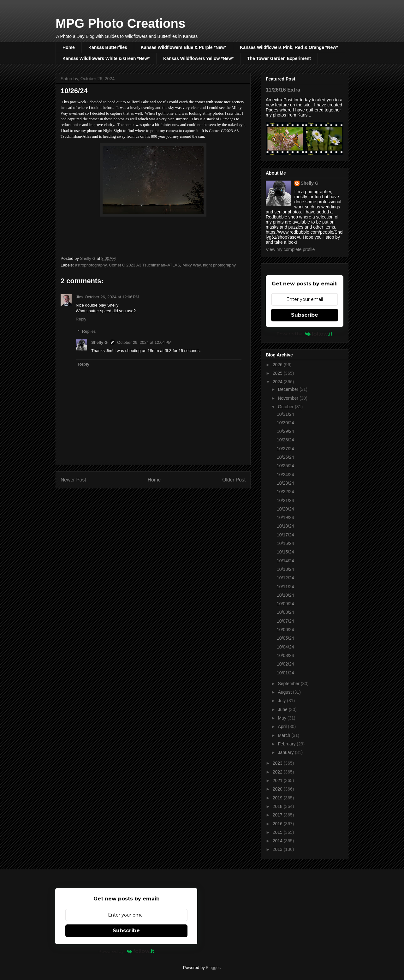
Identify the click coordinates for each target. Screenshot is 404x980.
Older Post (234, 480)
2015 (278, 832)
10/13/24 (285, 569)
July (282, 701)
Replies (89, 331)
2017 (278, 815)
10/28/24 (285, 440)
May (282, 718)
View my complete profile (290, 249)
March (285, 735)
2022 (278, 772)
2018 (278, 806)
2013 (278, 849)
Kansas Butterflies (108, 47)
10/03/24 (285, 655)
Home (69, 47)
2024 (278, 382)
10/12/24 (285, 578)
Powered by (305, 334)
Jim (79, 297)
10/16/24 (285, 543)
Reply (81, 319)
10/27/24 (285, 449)
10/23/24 (285, 483)
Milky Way (192, 265)
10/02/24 (285, 664)
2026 (278, 365)
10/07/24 (285, 621)
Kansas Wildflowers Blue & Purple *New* (184, 47)
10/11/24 (285, 587)
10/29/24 (285, 431)
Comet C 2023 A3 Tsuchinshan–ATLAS (145, 265)
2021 (278, 780)
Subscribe (305, 315)
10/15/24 (285, 552)
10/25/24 (285, 466)
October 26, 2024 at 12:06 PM (112, 297)
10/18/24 (285, 526)
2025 (278, 373)
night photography (219, 265)
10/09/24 (285, 604)
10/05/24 (285, 638)
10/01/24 (285, 673)
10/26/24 (285, 457)
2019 (278, 798)
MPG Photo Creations (120, 23)
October (286, 407)
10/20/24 (285, 509)
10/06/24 (285, 630)
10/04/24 (285, 647)
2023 (278, 763)
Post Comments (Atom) (166, 500)
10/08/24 (285, 612)
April (283, 726)
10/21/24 (285, 500)
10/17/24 (285, 535)
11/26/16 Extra (283, 90)
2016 (278, 824)
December (288, 389)
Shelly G (99, 342)
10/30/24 (285, 423)
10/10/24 (285, 595)
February (287, 744)
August (285, 692)
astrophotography (91, 265)
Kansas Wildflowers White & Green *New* (106, 58)
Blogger (213, 968)
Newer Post (73, 480)
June (283, 709)
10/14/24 (285, 561)
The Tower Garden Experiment (279, 58)
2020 (278, 789)
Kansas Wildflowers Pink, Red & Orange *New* (289, 47)
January (286, 752)
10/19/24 (285, 517)
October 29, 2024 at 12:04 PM (144, 342)
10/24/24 (285, 475)
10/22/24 (285, 492)
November (288, 398)
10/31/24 (285, 414)
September (289, 684)
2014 (278, 841)
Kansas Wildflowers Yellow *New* (198, 58)
